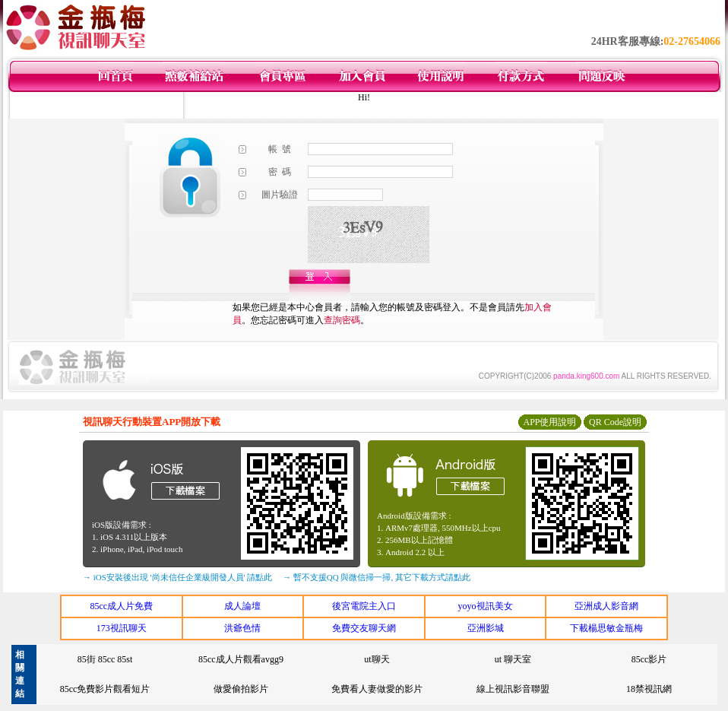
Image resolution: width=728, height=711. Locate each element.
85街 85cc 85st (105, 659)
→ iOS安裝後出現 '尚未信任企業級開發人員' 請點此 (177, 577)
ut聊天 (377, 659)
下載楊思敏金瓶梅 (606, 628)
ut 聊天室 (513, 659)
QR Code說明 (615, 422)
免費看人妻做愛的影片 (377, 689)
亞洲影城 (486, 628)
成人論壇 (242, 606)
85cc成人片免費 (121, 606)
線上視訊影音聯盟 (513, 689)
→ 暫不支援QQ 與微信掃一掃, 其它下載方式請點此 (377, 577)
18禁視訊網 (649, 689)
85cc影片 (649, 659)
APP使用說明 (549, 422)
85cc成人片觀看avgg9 (241, 659)
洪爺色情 (242, 628)
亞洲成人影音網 (606, 606)
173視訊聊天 (122, 628)
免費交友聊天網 (364, 628)
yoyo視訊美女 (486, 606)
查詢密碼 (342, 320)
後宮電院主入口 (364, 606)
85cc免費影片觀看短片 (105, 689)
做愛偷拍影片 (241, 689)
